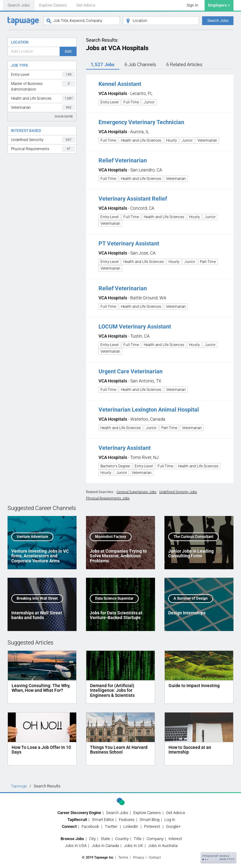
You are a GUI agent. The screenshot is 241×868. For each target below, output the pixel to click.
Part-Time (208, 262)
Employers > (219, 5)
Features (127, 820)
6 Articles (184, 65)
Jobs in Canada (105, 846)
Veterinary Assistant (125, 448)
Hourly (171, 140)
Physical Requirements (43, 149)
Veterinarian (43, 107)
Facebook (90, 826)
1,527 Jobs (103, 65)
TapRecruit (77, 820)
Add (68, 51)
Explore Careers (53, 5)
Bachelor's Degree (115, 466)
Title (138, 839)
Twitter (111, 826)
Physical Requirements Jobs (108, 498)
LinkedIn (131, 826)
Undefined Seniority (43, 140)
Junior (149, 102)
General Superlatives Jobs (137, 492)
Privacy (139, 857)
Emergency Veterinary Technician (141, 122)
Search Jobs (19, 5)
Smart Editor (103, 820)
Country (122, 839)
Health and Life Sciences (43, 98)
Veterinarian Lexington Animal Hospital (149, 410)
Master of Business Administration (43, 86)
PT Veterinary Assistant (129, 243)
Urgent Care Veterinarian (131, 371)
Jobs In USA (76, 846)
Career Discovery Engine (79, 813)
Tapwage (19, 786)
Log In (170, 820)
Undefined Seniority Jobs (178, 492)
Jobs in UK (134, 846)
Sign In (193, 5)
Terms (123, 857)
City (92, 839)
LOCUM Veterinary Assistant (135, 326)
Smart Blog (150, 820)
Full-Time (131, 102)
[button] (91, 84)
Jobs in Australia (163, 846)
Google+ (173, 826)
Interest (175, 839)
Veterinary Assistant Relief (133, 199)
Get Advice (86, 5)
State (105, 839)
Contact (155, 857)
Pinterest (152, 826)
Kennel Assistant (120, 84)
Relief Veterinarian (123, 160)
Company (155, 839)
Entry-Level (43, 74)
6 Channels (140, 65)
